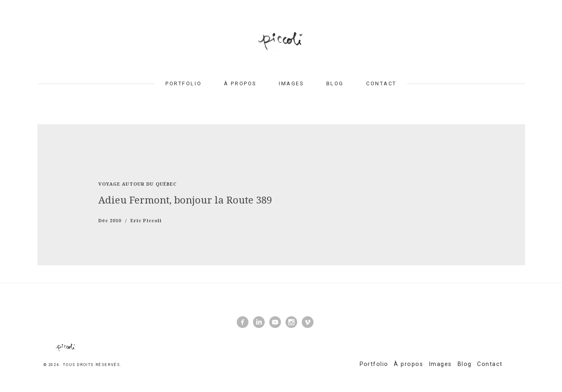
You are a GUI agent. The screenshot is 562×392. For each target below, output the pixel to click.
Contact (381, 83)
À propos (240, 83)
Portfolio (183, 83)
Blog (335, 83)
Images (291, 83)
